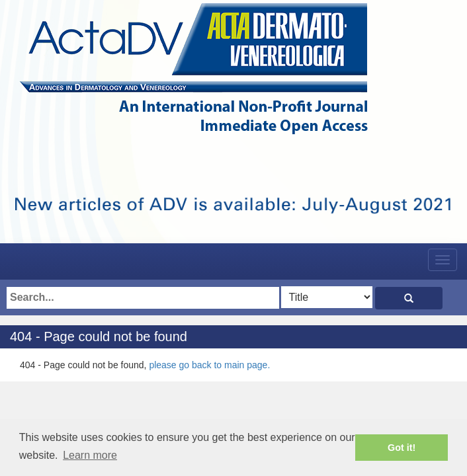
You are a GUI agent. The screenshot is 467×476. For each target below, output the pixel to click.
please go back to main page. (209, 365)
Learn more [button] (90, 455)
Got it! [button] (402, 448)
